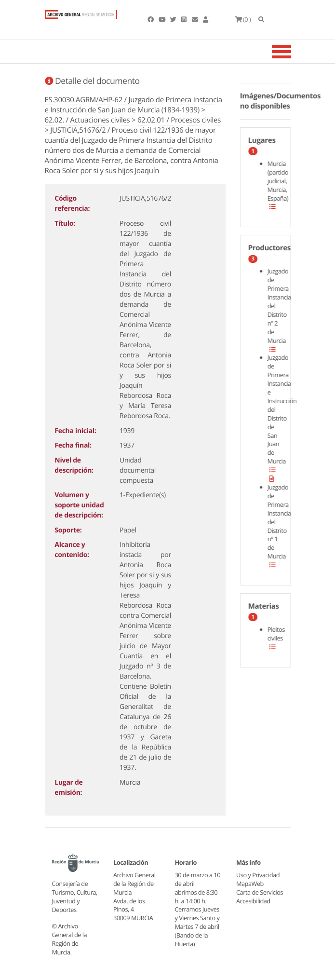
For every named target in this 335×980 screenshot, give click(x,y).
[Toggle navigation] (294, 52)
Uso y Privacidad (258, 875)
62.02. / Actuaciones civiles (87, 120)
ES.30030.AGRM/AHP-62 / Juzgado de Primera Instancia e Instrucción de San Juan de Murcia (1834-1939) (134, 105)
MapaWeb (250, 884)
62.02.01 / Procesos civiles (179, 120)
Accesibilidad (253, 901)
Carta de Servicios (260, 892)
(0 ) (243, 19)
